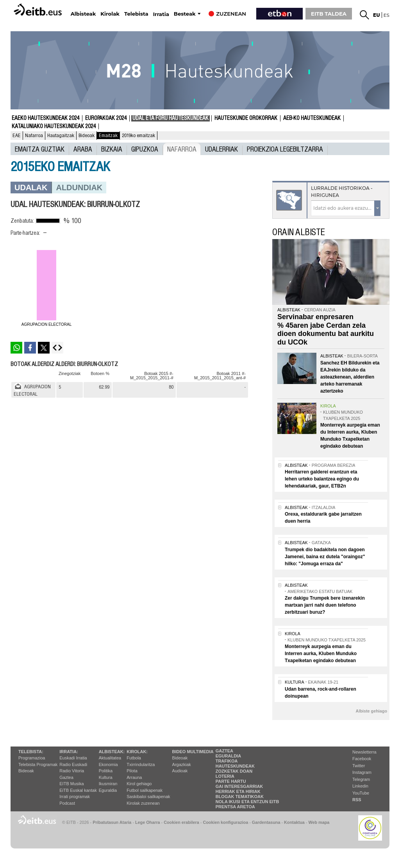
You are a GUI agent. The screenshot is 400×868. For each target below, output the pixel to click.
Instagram (362, 772)
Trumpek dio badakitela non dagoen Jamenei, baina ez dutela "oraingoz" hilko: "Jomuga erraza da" (325, 557)
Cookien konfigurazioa (225, 822)
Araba (83, 149)
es (387, 15)
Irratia (161, 14)
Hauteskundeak (235, 766)
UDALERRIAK (221, 149)
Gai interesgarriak (239, 786)
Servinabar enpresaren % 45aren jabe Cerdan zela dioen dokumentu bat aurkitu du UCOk (326, 330)
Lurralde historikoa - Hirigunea (342, 192)
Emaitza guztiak (40, 149)
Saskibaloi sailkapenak (148, 797)
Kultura (106, 777)
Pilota (132, 771)
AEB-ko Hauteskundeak (312, 118)
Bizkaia (112, 149)
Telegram (361, 779)
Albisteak (83, 14)
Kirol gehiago (139, 784)
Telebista (136, 14)
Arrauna (134, 777)
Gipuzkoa (145, 149)
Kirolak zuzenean (143, 803)
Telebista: (31, 752)
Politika (106, 771)
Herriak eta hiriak (238, 791)
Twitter (359, 766)
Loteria (225, 776)
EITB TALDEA (329, 14)
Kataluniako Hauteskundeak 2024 (54, 127)
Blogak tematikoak (240, 797)
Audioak (180, 771)
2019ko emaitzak (138, 136)
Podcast (67, 803)
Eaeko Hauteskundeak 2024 (46, 118)
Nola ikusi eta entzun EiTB (247, 802)
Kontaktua (294, 822)
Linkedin (360, 786)
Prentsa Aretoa (235, 807)
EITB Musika (71, 784)
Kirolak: (137, 752)
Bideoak (87, 136)
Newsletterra (364, 752)
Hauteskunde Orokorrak (246, 118)
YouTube (361, 793)
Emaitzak (108, 136)
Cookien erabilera (181, 822)
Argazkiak (182, 764)
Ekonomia (108, 764)
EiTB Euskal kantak (78, 790)
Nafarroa (34, 136)
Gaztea (66, 777)
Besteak (185, 14)
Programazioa (32, 758)
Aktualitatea (110, 758)
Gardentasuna (266, 822)
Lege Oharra (148, 822)
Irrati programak (75, 797)
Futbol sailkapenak (145, 790)
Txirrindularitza (141, 764)
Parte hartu (231, 781)
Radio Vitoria (72, 771)
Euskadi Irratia (73, 758)
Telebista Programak (38, 764)
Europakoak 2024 (106, 118)
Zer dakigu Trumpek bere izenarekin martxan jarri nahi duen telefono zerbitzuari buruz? (325, 605)
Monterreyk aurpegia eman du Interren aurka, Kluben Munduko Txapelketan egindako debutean (321, 654)
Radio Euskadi (73, 764)
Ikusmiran (108, 784)
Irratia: (69, 752)
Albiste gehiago (371, 711)
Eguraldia (108, 790)
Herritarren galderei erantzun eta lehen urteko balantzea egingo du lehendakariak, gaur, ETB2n (322, 479)
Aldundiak (79, 188)
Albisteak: (112, 752)
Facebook (362, 759)
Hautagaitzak (61, 136)
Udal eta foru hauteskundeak (171, 118)
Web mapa (319, 822)
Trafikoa (227, 761)
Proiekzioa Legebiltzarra (285, 149)
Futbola (134, 758)
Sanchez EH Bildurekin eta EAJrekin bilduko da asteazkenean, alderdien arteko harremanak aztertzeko (350, 377)
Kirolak (110, 14)
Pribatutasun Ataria (112, 822)
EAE (17, 136)
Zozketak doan (234, 771)
